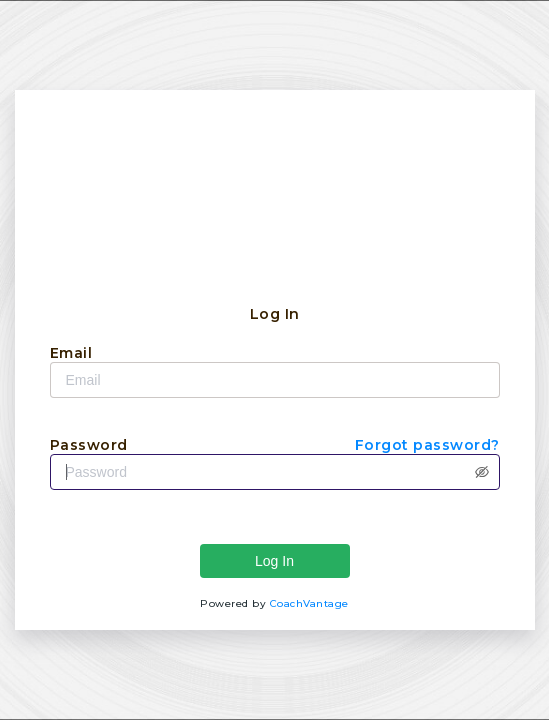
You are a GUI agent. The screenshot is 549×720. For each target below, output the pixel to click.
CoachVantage (309, 603)
